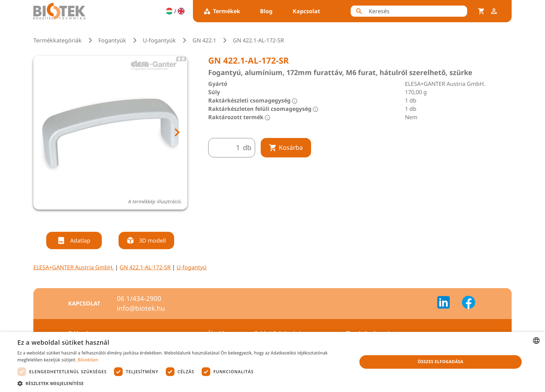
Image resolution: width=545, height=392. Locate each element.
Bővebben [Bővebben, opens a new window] (88, 360)
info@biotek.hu (141, 308)
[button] (182, 383)
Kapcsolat (306, 11)
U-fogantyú (192, 267)
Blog (266, 11)
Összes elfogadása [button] (441, 362)
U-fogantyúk (159, 40)
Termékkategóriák (58, 40)
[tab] (104, 219)
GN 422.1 (204, 40)
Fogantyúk (112, 40)
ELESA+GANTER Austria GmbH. (74, 267)
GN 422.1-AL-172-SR (145, 267)
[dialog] (272, 362)
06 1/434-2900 (139, 299)
